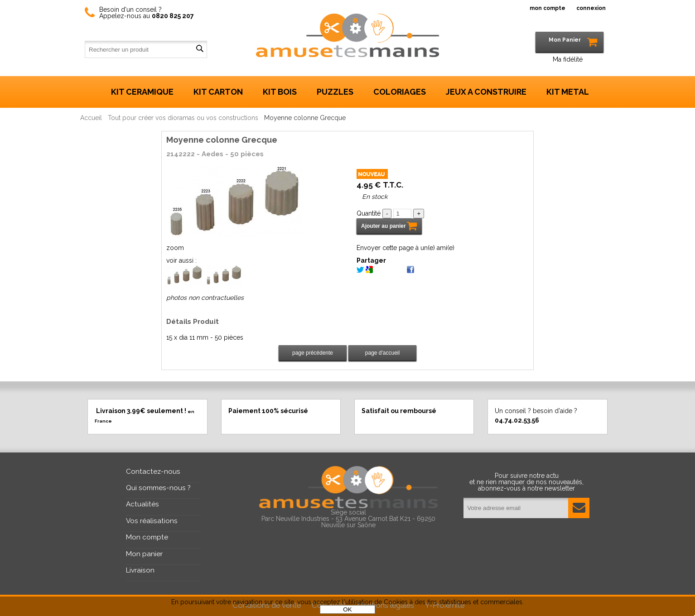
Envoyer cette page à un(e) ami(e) (405, 248)
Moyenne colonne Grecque (222, 140)
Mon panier (144, 554)
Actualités (142, 504)
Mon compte (147, 537)
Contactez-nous (153, 472)
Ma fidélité (568, 59)
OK (347, 609)
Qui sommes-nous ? (158, 488)
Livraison (140, 570)
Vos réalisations (152, 521)
